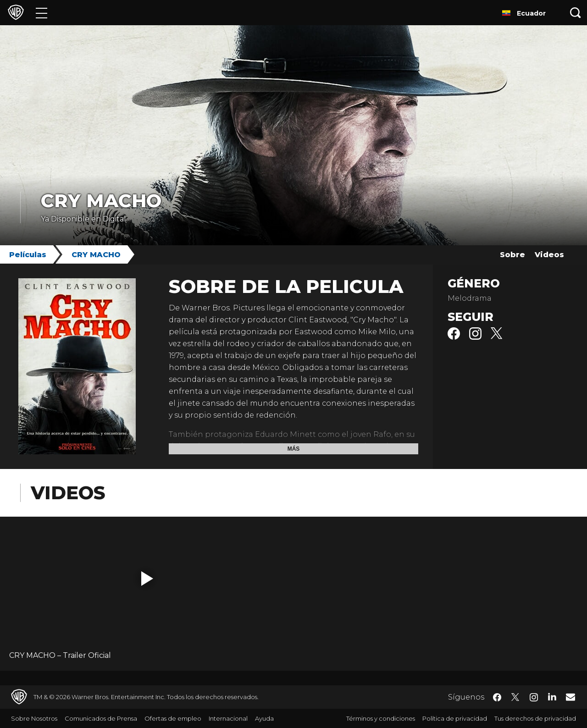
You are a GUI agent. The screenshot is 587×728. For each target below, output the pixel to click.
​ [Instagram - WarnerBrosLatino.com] (534, 697)
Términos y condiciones (381, 718)
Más (294, 449)
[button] (147, 579)
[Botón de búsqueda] (576, 13)
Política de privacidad (455, 718)
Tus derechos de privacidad (535, 718)
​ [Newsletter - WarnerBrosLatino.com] (570, 697)
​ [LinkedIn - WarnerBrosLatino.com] (552, 696)
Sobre (512, 255)
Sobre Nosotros (34, 718)
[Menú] (42, 13)
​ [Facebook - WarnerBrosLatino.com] (497, 697)
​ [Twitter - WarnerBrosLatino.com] (515, 697)
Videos (549, 255)
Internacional (228, 718)
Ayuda (264, 718)
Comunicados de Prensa (101, 718)
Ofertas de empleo (173, 718)
